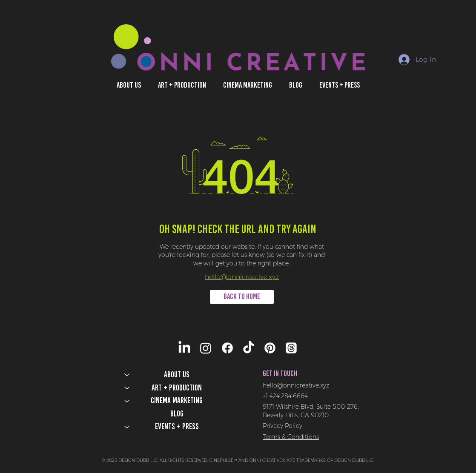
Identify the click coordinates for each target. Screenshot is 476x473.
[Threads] (291, 348)
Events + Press (177, 426)
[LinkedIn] (184, 348)
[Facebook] (227, 348)
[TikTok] (249, 348)
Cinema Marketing (177, 400)
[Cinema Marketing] (126, 401)
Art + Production (177, 388)
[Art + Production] (126, 388)
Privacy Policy (282, 426)
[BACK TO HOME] (242, 297)
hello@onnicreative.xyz (242, 277)
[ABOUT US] (126, 375)
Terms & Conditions (291, 437)
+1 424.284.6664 (285, 396)
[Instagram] (206, 348)
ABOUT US (177, 375)
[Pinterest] (270, 348)
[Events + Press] (126, 427)
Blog (177, 414)
